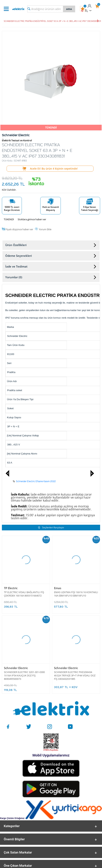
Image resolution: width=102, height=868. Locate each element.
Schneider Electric (16, 668)
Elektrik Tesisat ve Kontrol (17, 140)
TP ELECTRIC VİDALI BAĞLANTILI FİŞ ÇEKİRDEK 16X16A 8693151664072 (24, 594)
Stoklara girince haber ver (32, 219)
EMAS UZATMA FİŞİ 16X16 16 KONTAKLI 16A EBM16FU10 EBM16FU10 (76, 594)
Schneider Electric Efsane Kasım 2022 (36, 481)
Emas (58, 588)
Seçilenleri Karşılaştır (51, 527)
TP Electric (11, 588)
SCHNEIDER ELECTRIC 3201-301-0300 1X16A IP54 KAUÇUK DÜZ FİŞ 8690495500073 (24, 675)
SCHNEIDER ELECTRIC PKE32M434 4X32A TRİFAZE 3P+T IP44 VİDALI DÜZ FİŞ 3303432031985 (75, 675)
